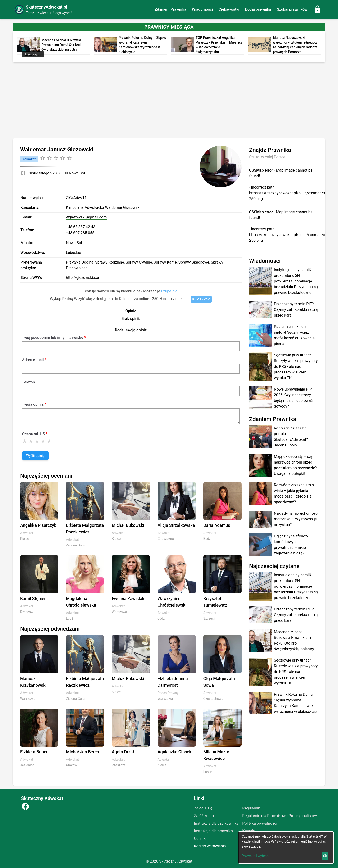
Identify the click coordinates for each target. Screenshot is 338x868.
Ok (325, 856)
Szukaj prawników (292, 9)
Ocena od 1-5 (33, 434)
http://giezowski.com (84, 278)
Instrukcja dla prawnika (214, 831)
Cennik (200, 838)
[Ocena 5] (49, 441)
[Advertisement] (169, 101)
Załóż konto (204, 816)
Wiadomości (203, 9)
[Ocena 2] (31, 441)
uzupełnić (169, 291)
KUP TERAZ (201, 299)
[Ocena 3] (37, 441)
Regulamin (251, 808)
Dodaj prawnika (258, 9)
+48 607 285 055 (80, 233)
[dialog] (286, 848)
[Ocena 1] (25, 441)
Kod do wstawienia (210, 846)
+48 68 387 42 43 (81, 227)
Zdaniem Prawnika (171, 9)
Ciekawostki (229, 9)
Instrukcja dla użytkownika (216, 823)
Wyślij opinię (35, 456)
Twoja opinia (33, 404)
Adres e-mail (33, 360)
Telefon (28, 382)
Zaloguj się (203, 808)
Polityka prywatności (260, 823)
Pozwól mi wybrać (255, 856)
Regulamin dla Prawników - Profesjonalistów (280, 816)
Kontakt (249, 831)
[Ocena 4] (43, 441)
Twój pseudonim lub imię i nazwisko (53, 338)
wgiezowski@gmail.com (86, 217)
